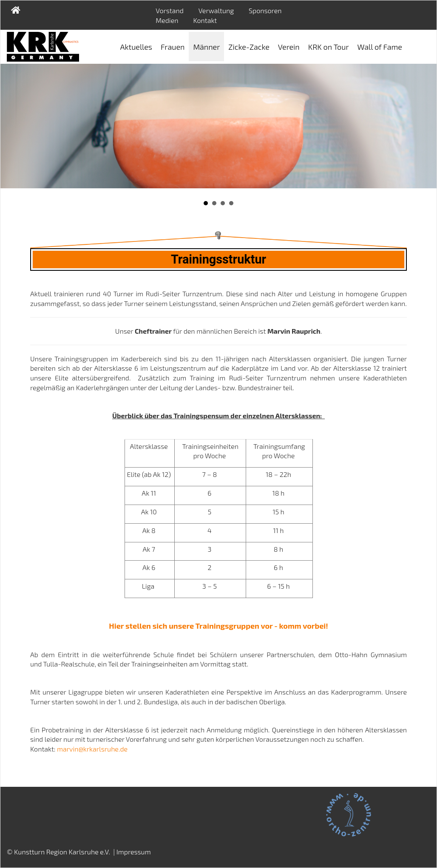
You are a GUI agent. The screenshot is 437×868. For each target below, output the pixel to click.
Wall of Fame (380, 47)
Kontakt (205, 20)
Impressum (134, 852)
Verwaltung (216, 10)
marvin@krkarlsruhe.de (92, 749)
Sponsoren (265, 10)
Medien (167, 20)
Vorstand (169, 10)
